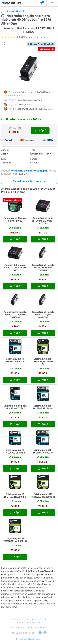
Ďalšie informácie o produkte (29, 181)
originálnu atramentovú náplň (29, 171)
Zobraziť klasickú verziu (29, 639)
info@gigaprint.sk (37, 627)
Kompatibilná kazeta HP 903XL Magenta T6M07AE (15, 315)
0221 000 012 (38, 619)
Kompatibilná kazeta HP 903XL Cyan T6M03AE (43, 315)
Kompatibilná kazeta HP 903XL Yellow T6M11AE (43, 268)
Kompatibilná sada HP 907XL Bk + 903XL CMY (15, 268)
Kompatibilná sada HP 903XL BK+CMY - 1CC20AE (43, 221)
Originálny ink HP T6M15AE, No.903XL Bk (43, 362)
